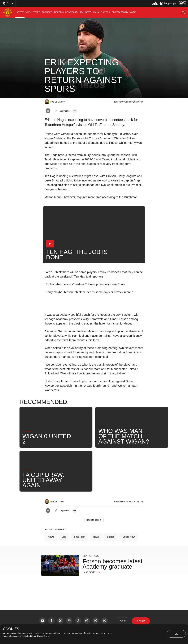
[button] (183, 12)
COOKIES (11, 629)
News (51, 537)
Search (111, 537)
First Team (80, 537)
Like (64, 537)
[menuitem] (20, 12)
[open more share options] (75, 111)
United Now (129, 537)
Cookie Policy (43, 636)
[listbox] (8, 3)
